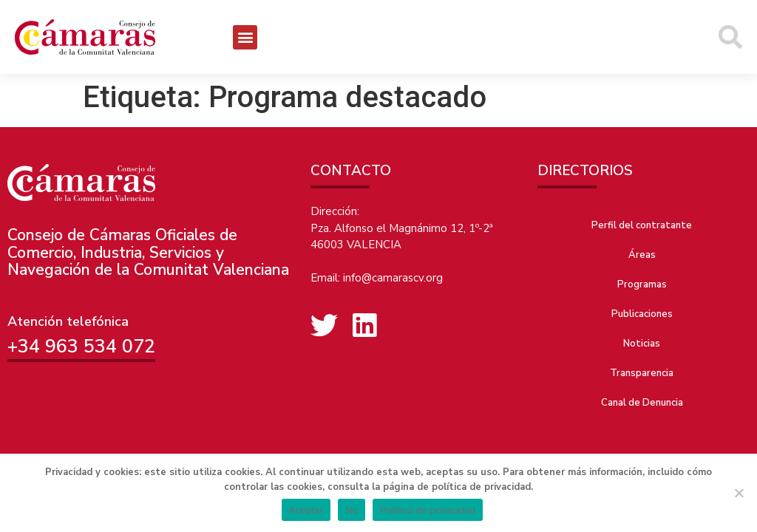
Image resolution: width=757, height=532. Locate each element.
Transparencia (642, 373)
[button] (245, 37)
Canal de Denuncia (642, 403)
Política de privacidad (428, 510)
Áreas (642, 255)
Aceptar (306, 510)
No (352, 510)
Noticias (642, 344)
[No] (739, 493)
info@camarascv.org (393, 278)
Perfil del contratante (642, 225)
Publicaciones (642, 314)
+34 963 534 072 (81, 347)
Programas (642, 284)
